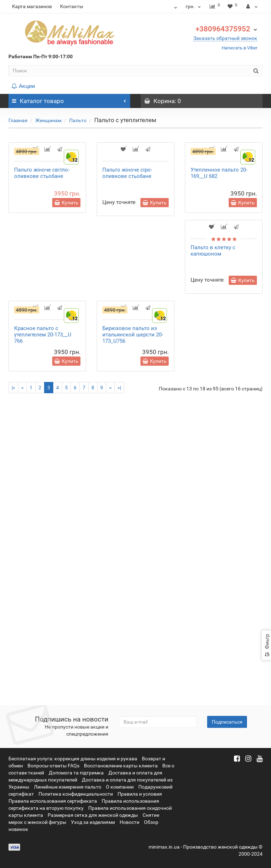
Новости (130, 822)
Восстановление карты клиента (121, 766)
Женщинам (48, 120)
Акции (23, 86)
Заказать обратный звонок (225, 38)
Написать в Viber (239, 48)
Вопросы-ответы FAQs (53, 766)
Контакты (72, 6)
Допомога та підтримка (76, 773)
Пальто (78, 120)
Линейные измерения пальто (68, 787)
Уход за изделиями (93, 822)
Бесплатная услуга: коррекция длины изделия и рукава (73, 759)
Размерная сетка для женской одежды (93, 815)
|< (13, 685)
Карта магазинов (32, 6)
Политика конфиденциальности (76, 794)
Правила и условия (140, 794)
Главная (18, 120)
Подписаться (227, 722)
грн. (193, 6)
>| (119, 685)
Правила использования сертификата (53, 801)
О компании (120, 787)
